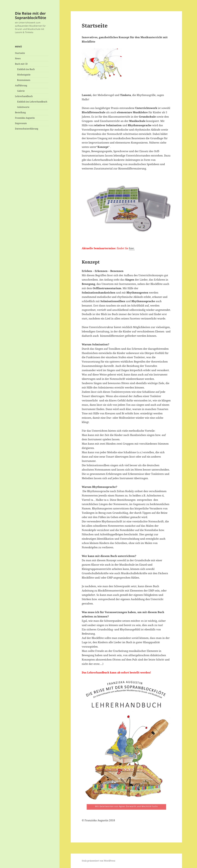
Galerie (21, 91)
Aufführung (21, 85)
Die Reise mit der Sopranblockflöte (31, 15)
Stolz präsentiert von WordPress (98, 861)
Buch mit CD (21, 64)
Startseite (20, 53)
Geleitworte (23, 107)
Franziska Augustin (25, 118)
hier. (132, 248)
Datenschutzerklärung (27, 129)
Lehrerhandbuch (24, 96)
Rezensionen (24, 80)
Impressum (21, 123)
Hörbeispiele (24, 75)
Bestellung (20, 112)
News (18, 58)
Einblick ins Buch (26, 69)
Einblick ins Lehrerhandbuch (32, 102)
